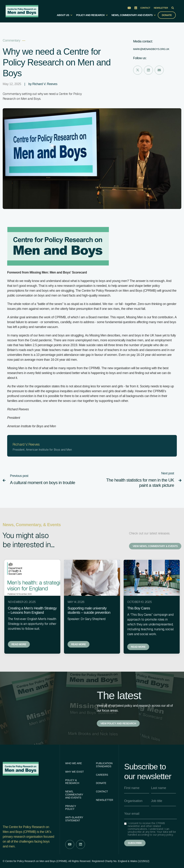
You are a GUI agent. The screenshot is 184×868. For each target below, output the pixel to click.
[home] (22, 11)
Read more (19, 644)
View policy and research (118, 723)
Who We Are (74, 779)
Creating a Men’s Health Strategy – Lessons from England (32, 610)
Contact (145, 8)
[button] (65, 17)
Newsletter (161, 8)
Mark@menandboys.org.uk (151, 49)
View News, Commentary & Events (155, 546)
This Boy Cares (139, 608)
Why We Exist (74, 787)
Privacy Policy (71, 823)
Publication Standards (104, 781)
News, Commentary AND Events (74, 810)
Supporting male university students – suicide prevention (89, 610)
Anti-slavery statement (74, 835)
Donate (167, 15)
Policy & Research (72, 797)
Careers (102, 790)
